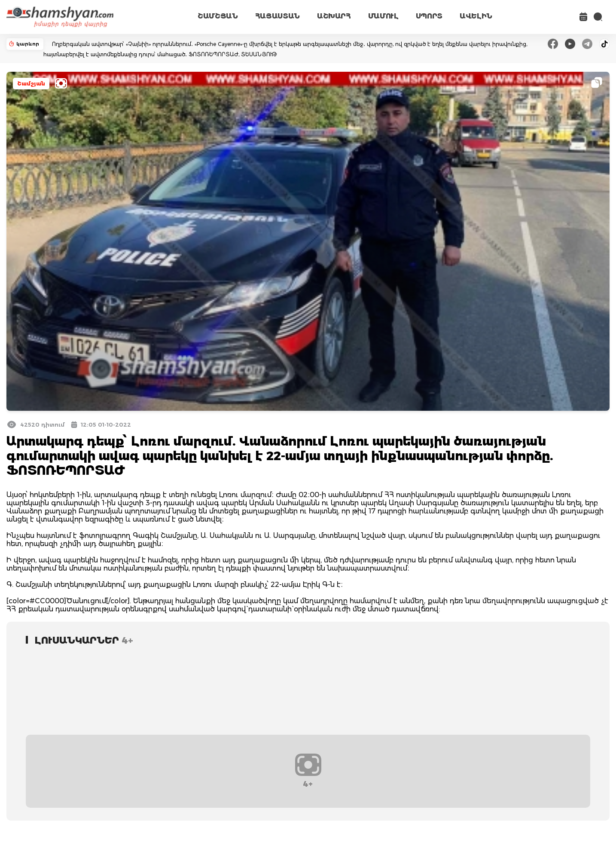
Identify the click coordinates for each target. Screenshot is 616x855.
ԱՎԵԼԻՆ (476, 16)
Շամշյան (31, 84)
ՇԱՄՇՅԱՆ (218, 16)
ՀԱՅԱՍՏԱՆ (278, 16)
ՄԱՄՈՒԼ (383, 16)
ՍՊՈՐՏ (429, 16)
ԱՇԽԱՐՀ (334, 16)
